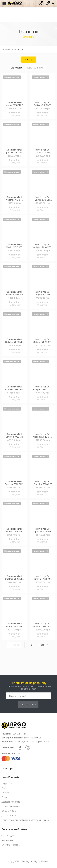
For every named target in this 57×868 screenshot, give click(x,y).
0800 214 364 (20, 734)
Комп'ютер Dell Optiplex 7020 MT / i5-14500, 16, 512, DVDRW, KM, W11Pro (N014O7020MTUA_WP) (43, 388)
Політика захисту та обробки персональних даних (25, 820)
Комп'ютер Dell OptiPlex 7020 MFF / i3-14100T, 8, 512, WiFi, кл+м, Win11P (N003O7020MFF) (14, 530)
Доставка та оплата (11, 802)
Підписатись (28, 705)
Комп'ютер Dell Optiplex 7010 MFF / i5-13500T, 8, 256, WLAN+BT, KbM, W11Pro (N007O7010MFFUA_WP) (43, 246)
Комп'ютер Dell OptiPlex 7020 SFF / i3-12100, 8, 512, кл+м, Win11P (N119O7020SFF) (43, 625)
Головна (6, 50)
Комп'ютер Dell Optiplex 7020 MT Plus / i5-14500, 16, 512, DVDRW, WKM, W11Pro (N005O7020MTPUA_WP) (43, 293)
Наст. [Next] (44, 645)
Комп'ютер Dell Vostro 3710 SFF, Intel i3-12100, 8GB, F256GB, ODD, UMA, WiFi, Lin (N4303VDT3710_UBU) (14, 246)
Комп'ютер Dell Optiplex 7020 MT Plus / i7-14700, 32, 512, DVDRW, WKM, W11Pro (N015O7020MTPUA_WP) (14, 435)
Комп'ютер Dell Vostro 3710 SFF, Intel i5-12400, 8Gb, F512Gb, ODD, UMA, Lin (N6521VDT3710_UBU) (14, 198)
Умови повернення (11, 806)
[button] (41, 3)
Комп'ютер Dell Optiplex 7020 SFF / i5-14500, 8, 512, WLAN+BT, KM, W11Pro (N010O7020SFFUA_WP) (43, 341)
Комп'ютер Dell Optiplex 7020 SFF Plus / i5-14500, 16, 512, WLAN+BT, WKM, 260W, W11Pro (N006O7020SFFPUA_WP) (43, 483)
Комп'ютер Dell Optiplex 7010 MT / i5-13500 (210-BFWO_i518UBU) (43, 104)
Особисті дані (8, 836)
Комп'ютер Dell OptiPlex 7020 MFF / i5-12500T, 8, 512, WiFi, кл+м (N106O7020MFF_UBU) (14, 625)
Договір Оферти (9, 815)
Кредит (5, 797)
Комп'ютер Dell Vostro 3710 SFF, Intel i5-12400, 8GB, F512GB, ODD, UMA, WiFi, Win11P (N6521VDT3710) (43, 151)
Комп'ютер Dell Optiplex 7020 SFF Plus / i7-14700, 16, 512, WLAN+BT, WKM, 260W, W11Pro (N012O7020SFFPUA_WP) (14, 388)
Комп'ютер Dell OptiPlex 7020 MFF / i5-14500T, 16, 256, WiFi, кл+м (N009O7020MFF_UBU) (43, 530)
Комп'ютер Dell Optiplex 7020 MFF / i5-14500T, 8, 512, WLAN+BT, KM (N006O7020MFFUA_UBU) (14, 341)
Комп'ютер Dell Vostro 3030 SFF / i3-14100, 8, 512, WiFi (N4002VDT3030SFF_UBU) (14, 293)
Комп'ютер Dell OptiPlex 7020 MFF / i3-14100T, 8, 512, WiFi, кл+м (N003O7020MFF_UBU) (43, 578)
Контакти (6, 793)
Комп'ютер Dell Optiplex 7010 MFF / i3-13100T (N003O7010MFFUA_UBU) (14, 151)
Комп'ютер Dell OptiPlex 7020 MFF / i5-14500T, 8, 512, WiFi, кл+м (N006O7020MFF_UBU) (14, 578)
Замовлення (7, 840)
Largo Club (7, 783)
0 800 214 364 (9, 811)
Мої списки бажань (11, 845)
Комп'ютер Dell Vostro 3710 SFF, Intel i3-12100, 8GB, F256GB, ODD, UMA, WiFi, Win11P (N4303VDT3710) (43, 198)
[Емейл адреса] (28, 696)
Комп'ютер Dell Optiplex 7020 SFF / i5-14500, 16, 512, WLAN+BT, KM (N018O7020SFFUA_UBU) (43, 435)
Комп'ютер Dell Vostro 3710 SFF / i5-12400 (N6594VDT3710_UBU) (14, 104)
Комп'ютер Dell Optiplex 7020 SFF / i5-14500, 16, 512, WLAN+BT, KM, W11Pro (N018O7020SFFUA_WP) (14, 483)
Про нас (5, 788)
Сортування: (17, 68)
